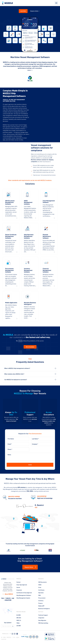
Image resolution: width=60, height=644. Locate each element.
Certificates (41, 590)
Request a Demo (35, 11)
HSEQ (40, 585)
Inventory (41, 601)
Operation (41, 593)
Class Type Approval (22, 585)
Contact (18, 582)
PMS (40, 595)
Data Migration (42, 620)
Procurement (42, 598)
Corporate (19, 590)
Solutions (41, 579)
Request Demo (31, 567)
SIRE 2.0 (19, 620)
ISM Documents (42, 582)
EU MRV (19, 615)
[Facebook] (17, 634)
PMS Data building (43, 623)
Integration (41, 618)
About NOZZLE (8, 594)
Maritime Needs (21, 612)
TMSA (18, 623)
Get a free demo (30, 347)
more (30, 70)
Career (18, 587)
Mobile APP (41, 606)
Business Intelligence (44, 609)
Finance (40, 603)
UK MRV (19, 626)
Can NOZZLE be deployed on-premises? (16, 380)
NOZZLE (19, 579)
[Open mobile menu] (56, 3)
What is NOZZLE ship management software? (17, 368)
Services (41, 612)
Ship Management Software (24, 595)
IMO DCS (19, 618)
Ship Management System (23, 598)
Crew (40, 587)
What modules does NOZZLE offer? (14, 374)
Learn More (23, 11)
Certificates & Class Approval (24, 593)
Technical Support (43, 615)
